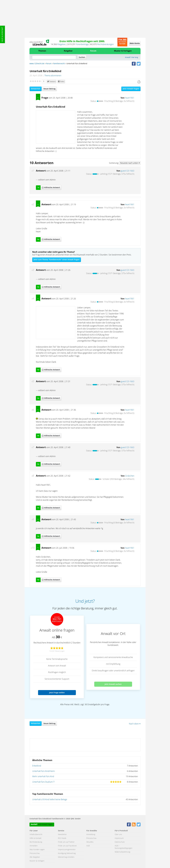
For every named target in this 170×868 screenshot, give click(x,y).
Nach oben (135, 724)
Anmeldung (91, 835)
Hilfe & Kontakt (2, 34)
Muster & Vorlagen (123, 51)
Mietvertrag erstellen (66, 857)
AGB (88, 846)
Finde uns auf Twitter (66, 842)
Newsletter (62, 835)
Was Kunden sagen (37, 850)
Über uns (118, 835)
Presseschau (35, 853)
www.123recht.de (37, 64)
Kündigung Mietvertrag (67, 853)
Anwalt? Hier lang (132, 57)
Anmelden (34, 846)
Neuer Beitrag (49, 89)
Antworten (36, 89)
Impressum (119, 838)
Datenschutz (120, 842)
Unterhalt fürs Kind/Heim (43, 771)
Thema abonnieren (53, 76)
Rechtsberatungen (105, 44)
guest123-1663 (128, 171)
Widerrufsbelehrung (122, 852)
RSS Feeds (62, 838)
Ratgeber (62, 44)
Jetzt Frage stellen (57, 693)
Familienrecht (59, 64)
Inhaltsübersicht (36, 835)
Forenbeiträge (82, 44)
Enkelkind (37, 766)
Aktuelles (90, 842)
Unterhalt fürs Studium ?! (43, 782)
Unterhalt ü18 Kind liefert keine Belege (50, 800)
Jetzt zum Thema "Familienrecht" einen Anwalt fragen (57, 260)
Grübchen (130, 476)
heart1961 (130, 98)
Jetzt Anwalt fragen (131, 89)
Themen (42, 51)
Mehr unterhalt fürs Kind (43, 777)
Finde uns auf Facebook (67, 846)
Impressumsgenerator (67, 850)
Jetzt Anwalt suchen (113, 684)
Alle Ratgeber (35, 857)
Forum (93, 51)
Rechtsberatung (36, 842)
